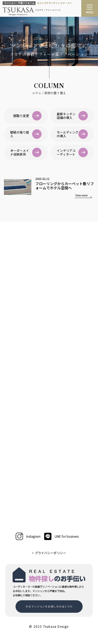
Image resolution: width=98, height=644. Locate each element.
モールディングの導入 (72, 134)
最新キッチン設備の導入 (72, 116)
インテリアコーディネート (72, 152)
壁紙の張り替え (26, 134)
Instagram (28, 536)
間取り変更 (27, 116)
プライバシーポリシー (50, 553)
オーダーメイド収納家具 (26, 152)
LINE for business (61, 536)
